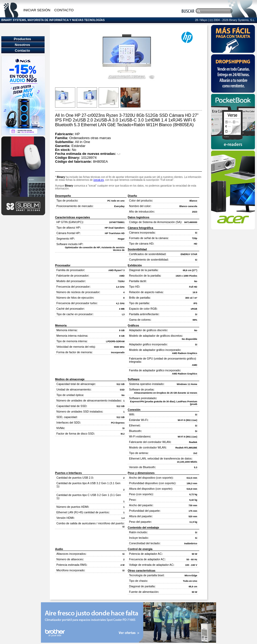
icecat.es (98, 180)
